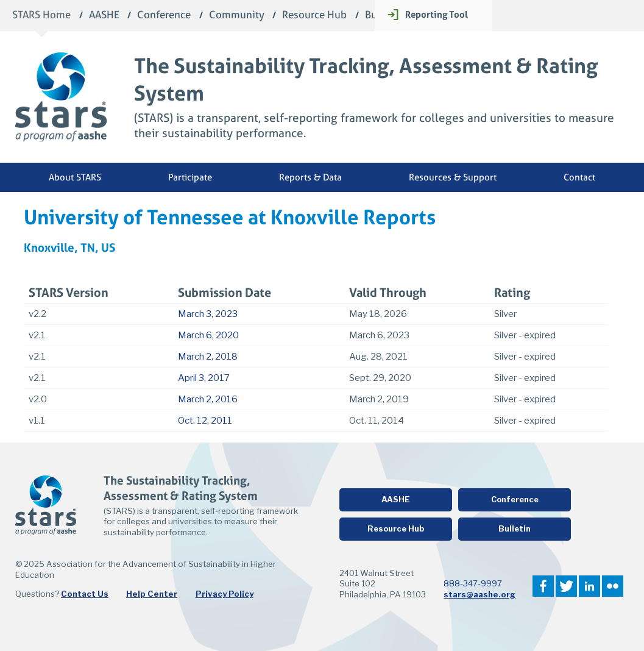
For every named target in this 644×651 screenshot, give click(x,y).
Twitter (566, 586)
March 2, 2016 (208, 399)
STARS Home (41, 16)
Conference (164, 16)
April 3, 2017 (204, 378)
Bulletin (515, 529)
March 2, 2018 (208, 357)
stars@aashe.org (479, 594)
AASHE (104, 16)
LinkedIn (589, 586)
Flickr (613, 586)
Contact (579, 177)
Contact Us (85, 594)
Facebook (543, 586)
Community (237, 16)
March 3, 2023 (208, 314)
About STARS (75, 177)
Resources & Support (453, 177)
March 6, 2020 (208, 335)
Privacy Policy (225, 594)
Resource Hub (314, 16)
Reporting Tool (437, 14)
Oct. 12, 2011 (205, 421)
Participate (190, 177)
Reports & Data (310, 177)
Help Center (152, 594)
